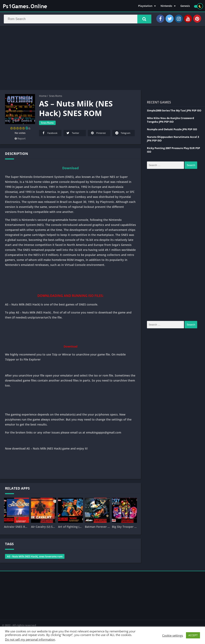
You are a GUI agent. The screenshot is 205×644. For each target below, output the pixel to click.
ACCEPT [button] (193, 635)
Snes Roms (56, 97)
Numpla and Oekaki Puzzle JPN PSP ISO (172, 130)
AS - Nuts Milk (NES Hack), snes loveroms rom (35, 557)
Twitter (73, 134)
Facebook (49, 134)
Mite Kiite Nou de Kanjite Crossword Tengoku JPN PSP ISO (170, 121)
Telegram (123, 134)
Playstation (145, 6)
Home (43, 97)
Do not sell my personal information (30, 639)
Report (20, 139)
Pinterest (98, 134)
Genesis (185, 6)
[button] (143, 19)
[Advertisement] (102, 59)
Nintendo (166, 6)
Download (70, 169)
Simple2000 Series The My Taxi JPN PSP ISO (174, 111)
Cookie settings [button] (173, 635)
